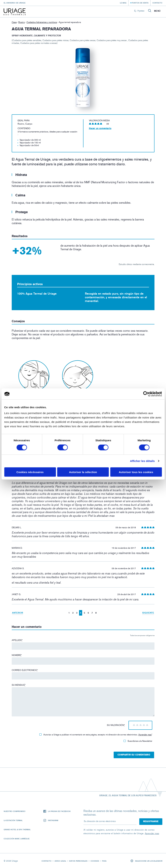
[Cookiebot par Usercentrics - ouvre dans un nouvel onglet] (146, 394)
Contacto (157, 3)
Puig (104, 861)
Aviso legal (60, 861)
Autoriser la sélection (83, 472)
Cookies (95, 861)
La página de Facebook (57, 811)
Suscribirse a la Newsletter (138, 741)
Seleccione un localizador (147, 861)
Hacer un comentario (100, 128)
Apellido (17, 640)
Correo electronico (25, 670)
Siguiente (148, 613)
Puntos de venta (140, 3)
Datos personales (78, 861)
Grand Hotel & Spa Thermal (17, 829)
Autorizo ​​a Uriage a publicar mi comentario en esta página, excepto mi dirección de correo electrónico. (96, 735)
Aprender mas (145, 735)
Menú (157, 11)
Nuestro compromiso (15, 811)
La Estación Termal (13, 820)
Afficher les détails (142, 461)
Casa (14, 22)
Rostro (22, 22)
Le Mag (123, 3)
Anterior (18, 613)
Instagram (51, 820)
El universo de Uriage (15, 3)
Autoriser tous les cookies (136, 472)
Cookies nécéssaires (30, 472)
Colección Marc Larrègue (17, 839)
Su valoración (116, 725)
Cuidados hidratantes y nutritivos (42, 22)
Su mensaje (19, 685)
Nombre (17, 655)
